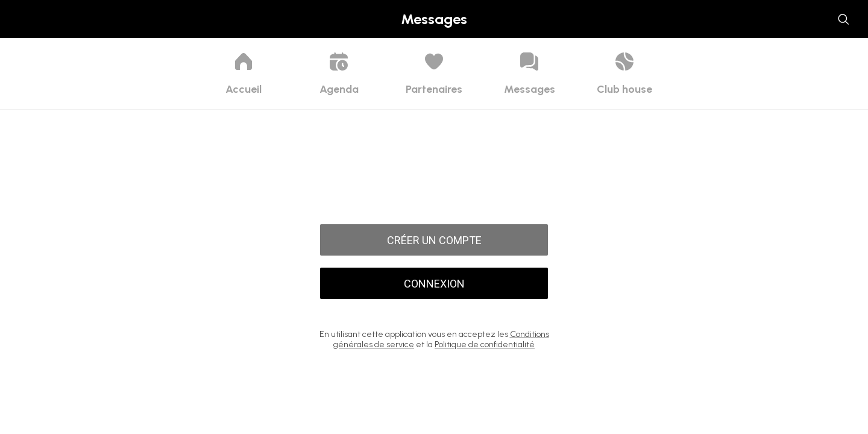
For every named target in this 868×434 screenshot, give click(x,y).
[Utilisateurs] (844, 19)
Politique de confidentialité (485, 344)
